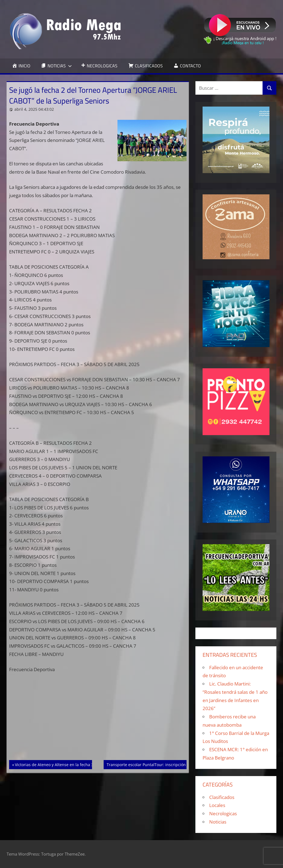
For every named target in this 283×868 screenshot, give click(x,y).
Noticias (218, 822)
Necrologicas (223, 813)
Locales (217, 805)
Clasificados (222, 797)
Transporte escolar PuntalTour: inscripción (146, 764)
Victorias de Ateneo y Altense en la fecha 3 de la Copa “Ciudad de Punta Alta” (86, 764)
